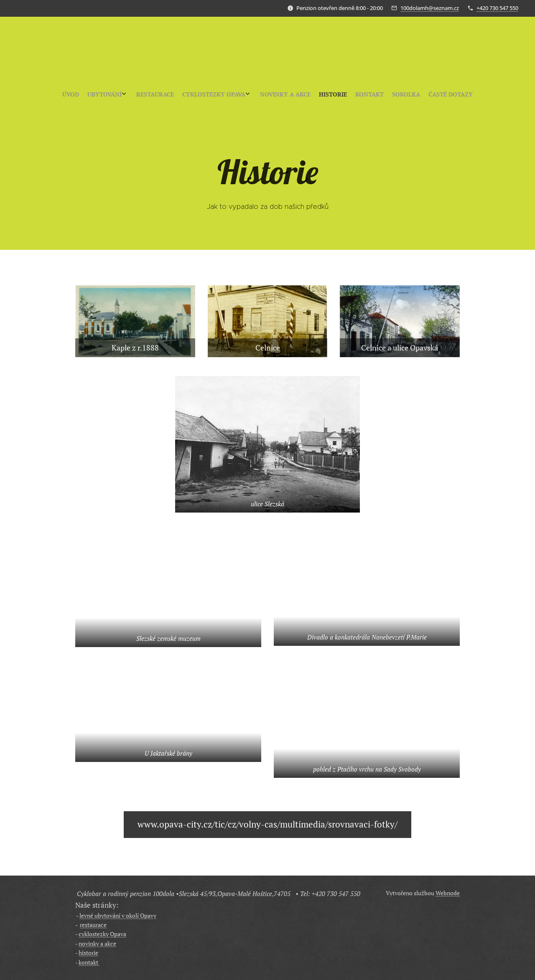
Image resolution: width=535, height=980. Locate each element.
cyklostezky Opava (102, 934)
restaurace (93, 925)
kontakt (89, 962)
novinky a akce (97, 943)
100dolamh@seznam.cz (430, 8)
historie (88, 953)
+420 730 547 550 (497, 8)
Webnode (448, 893)
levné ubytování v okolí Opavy (118, 915)
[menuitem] (230, 94)
